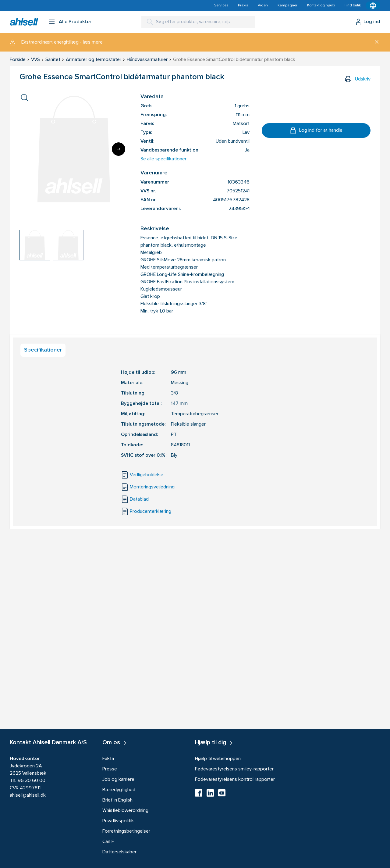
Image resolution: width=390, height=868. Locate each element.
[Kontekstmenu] (373, 5)
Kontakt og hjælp (321, 5)
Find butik (353, 5)
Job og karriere (118, 780)
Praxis (243, 5)
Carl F (108, 842)
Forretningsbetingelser (126, 831)
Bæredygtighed (119, 790)
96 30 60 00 (32, 781)
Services (221, 5)
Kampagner (287, 5)
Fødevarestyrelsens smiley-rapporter (234, 769)
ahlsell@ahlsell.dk (28, 795)
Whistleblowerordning (125, 811)
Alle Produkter (75, 22)
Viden (263, 5)
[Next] (119, 149)
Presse (110, 769)
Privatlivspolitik (118, 821)
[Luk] (374, 42)
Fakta (108, 759)
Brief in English (117, 800)
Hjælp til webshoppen (218, 759)
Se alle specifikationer (163, 159)
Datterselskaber (119, 852)
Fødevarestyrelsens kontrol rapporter (235, 780)
